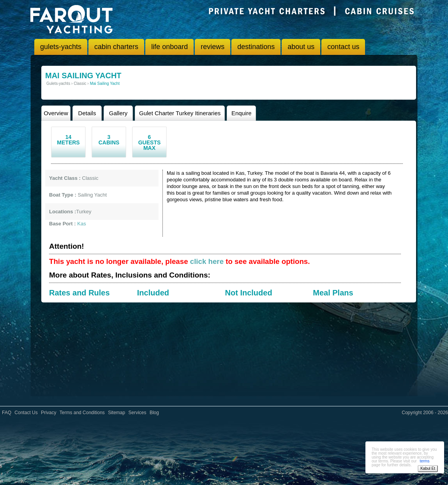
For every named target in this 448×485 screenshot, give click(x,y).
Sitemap (116, 413)
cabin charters (116, 47)
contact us (343, 47)
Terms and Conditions (82, 413)
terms (424, 461)
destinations (256, 47)
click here (207, 261)
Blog (154, 413)
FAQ (7, 413)
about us (301, 47)
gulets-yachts (61, 47)
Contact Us (26, 413)
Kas (81, 224)
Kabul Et (428, 468)
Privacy (49, 413)
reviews (213, 47)
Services (138, 413)
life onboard (169, 47)
